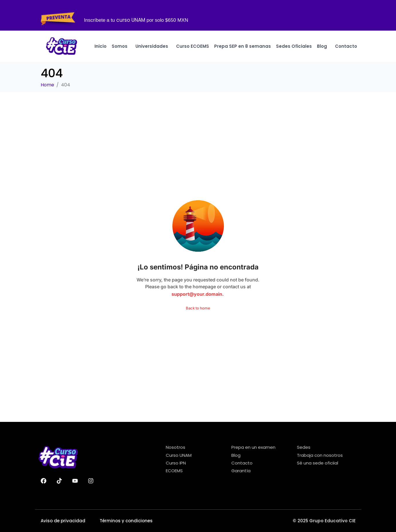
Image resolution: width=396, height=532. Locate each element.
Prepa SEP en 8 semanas (243, 46)
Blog (323, 46)
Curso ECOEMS (193, 46)
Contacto (346, 46)
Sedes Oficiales (294, 46)
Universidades (153, 46)
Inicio (101, 46)
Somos (121, 46)
